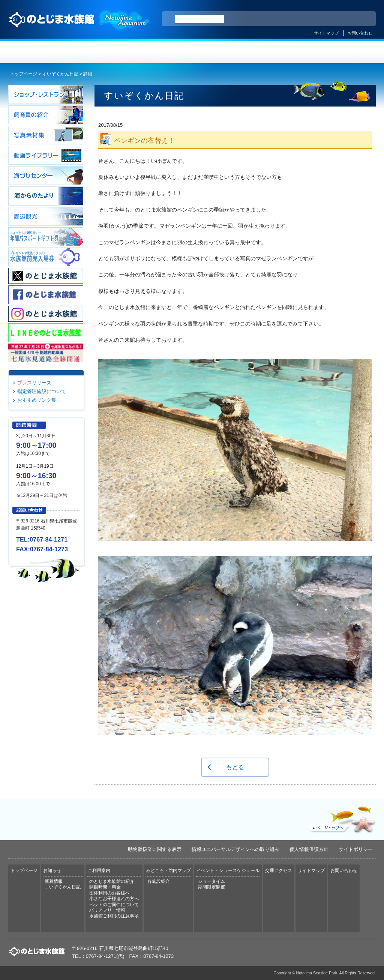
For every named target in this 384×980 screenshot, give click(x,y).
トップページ (39, 52)
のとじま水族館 (79, 27)
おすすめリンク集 (37, 400)
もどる (235, 767)
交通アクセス (345, 52)
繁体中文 (344, 19)
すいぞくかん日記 (60, 74)
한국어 (361, 19)
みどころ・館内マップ (223, 52)
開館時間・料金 (105, 887)
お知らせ (100, 52)
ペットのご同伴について (114, 905)
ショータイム (211, 881)
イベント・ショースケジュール (284, 52)
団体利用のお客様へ (109, 893)
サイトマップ (326, 33)
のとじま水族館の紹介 (112, 881)
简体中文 (324, 19)
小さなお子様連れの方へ (114, 899)
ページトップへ (342, 818)
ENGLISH (304, 19)
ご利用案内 (161, 52)
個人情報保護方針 (309, 849)
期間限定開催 (211, 887)
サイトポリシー (356, 849)
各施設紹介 (159, 881)
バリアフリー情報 (107, 910)
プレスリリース (34, 383)
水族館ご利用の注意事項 (114, 916)
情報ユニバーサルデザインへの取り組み (235, 849)
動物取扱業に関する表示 (155, 849)
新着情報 (54, 881)
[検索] (199, 19)
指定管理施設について (42, 391)
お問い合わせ (360, 33)
